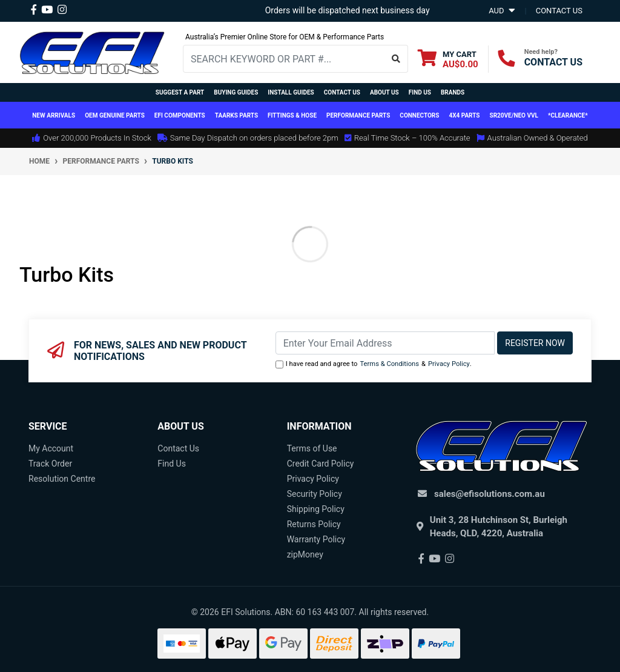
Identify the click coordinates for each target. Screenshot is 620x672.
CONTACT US (553, 62)
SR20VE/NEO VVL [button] (514, 115)
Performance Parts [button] (358, 115)
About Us (384, 92)
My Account (51, 448)
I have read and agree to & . (374, 364)
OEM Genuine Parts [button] (115, 115)
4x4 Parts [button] (464, 115)
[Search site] (396, 59)
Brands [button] (453, 92)
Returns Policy (314, 524)
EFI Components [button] (180, 115)
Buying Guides (236, 92)
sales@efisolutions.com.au (490, 494)
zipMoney (305, 554)
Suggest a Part (180, 92)
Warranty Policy (316, 539)
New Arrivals (54, 115)
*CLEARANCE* (568, 115)
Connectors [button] (419, 115)
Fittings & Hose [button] (292, 115)
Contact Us (342, 92)
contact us (559, 11)
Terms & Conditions (389, 364)
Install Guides (291, 92)
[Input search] (284, 59)
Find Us (420, 92)
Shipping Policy (316, 509)
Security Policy (315, 494)
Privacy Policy (449, 364)
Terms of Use (312, 448)
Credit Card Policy (321, 464)
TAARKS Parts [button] (236, 115)
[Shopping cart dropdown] (448, 59)
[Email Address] (385, 343)
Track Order (50, 464)
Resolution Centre (62, 479)
